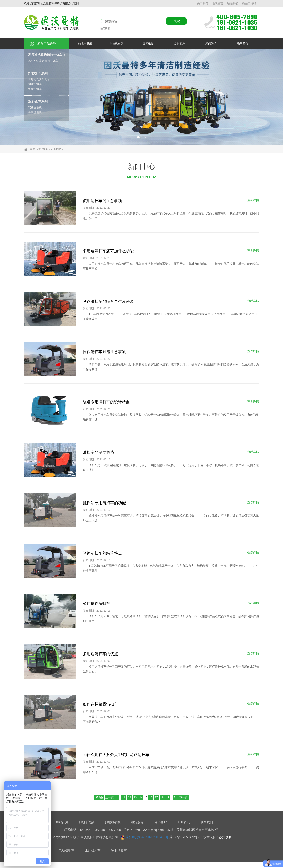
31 (175, 797)
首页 (45, 149)
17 (156, 797)
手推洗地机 (35, 112)
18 (162, 797)
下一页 (184, 797)
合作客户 (160, 822)
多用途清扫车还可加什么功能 (108, 251)
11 (124, 797)
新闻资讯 (59, 149)
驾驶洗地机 (35, 107)
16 (151, 797)
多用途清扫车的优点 (100, 654)
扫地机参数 (113, 822)
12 (130, 797)
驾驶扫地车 (35, 84)
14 (141, 797)
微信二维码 (249, 3)
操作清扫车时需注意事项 (104, 352)
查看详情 (253, 200)
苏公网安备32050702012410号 (147, 837)
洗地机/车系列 (38, 102)
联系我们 (233, 3)
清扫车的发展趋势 (98, 452)
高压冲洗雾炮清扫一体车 (45, 55)
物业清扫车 (119, 850)
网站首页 (62, 822)
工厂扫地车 (93, 850)
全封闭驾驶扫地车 (39, 79)
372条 (99, 797)
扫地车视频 (87, 822)
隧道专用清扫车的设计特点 (106, 402)
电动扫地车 (67, 850)
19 (168, 797)
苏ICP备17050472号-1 (185, 837)
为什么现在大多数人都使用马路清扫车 (116, 755)
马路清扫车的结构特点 (102, 553)
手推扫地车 (35, 89)
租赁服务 (137, 822)
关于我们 (203, 3)
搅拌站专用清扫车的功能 (104, 503)
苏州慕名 (225, 837)
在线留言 (218, 3)
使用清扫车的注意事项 (102, 201)
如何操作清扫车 (96, 603)
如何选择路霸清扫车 (100, 704)
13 (135, 797)
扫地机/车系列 (38, 73)
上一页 (110, 797)
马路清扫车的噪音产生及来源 (108, 301)
